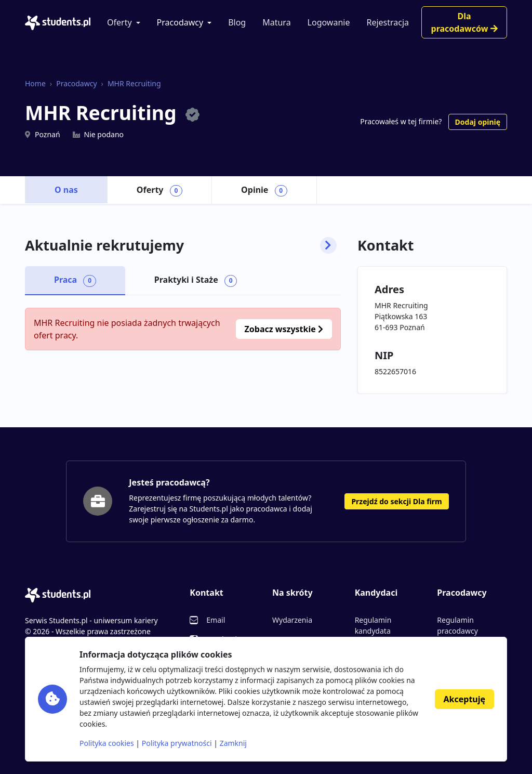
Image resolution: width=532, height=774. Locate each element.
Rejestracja (388, 22)
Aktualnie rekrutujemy (181, 245)
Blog (237, 22)
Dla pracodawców (464, 22)
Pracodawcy (180, 22)
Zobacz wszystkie (284, 329)
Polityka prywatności (177, 743)
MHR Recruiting (134, 83)
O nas (66, 190)
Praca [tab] (75, 280)
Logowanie (329, 22)
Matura (276, 22)
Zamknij (233, 743)
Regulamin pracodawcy (457, 625)
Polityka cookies (107, 743)
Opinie (264, 190)
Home (35, 83)
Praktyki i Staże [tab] (196, 280)
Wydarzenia (292, 620)
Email (216, 620)
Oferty (119, 22)
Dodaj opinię (478, 122)
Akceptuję (464, 699)
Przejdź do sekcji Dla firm (396, 501)
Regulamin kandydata (373, 625)
